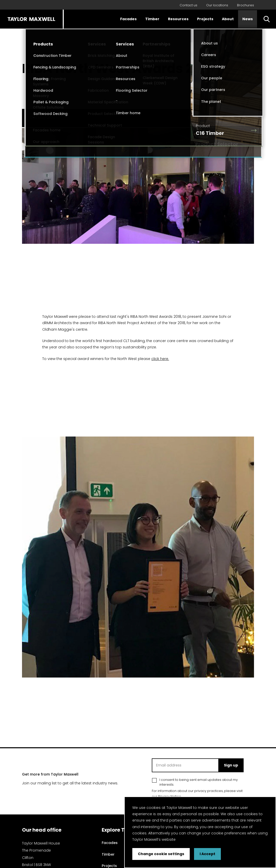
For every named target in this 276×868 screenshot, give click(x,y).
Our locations (217, 5)
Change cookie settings (161, 854)
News (248, 19)
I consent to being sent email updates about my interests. (199, 782)
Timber (152, 19)
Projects (205, 19)
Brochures (246, 5)
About (228, 19)
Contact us (188, 5)
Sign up (231, 765)
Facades (128, 19)
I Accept (207, 854)
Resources (178, 19)
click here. (160, 359)
